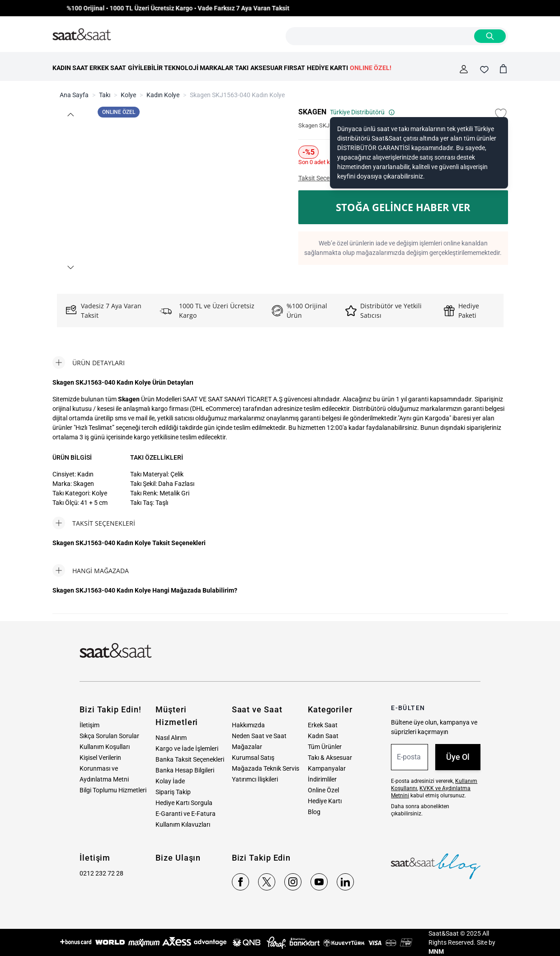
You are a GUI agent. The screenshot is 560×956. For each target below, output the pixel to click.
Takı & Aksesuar (330, 758)
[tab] (89, 363)
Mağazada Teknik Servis (266, 768)
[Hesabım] (464, 69)
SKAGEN (312, 112)
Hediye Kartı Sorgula (184, 803)
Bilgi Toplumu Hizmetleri (113, 790)
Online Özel (323, 790)
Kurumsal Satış (253, 758)
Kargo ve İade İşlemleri (187, 749)
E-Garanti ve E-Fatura (186, 814)
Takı (105, 95)
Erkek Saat (323, 725)
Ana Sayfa (74, 95)
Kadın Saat (323, 736)
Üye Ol (458, 757)
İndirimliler (322, 779)
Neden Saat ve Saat (259, 736)
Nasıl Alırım (171, 738)
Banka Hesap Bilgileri (185, 770)
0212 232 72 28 (101, 873)
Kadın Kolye (163, 95)
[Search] (490, 36)
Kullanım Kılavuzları (183, 824)
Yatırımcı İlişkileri (255, 779)
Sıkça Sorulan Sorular (109, 736)
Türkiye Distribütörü (362, 112)
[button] (71, 115)
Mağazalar (247, 747)
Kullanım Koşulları (105, 747)
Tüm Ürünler (325, 747)
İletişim (89, 725)
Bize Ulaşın (178, 858)
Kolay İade (170, 781)
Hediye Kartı (325, 801)
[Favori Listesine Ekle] (501, 114)
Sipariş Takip (173, 792)
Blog (314, 812)
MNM (436, 951)
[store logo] (82, 35)
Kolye (128, 95)
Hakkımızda (248, 725)
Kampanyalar (327, 768)
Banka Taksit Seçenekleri (190, 759)
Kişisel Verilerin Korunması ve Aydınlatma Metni (104, 768)
